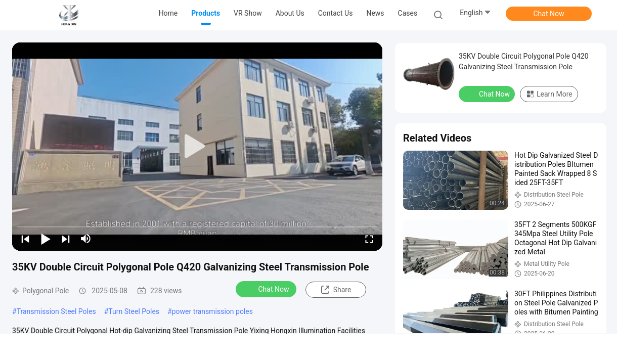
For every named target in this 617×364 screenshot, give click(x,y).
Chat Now (549, 14)
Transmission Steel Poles (56, 311)
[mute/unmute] (86, 239)
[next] (66, 239)
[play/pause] (46, 239)
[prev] (25, 239)
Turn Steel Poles (134, 311)
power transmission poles (212, 311)
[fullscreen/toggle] (369, 239)
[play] (197, 147)
